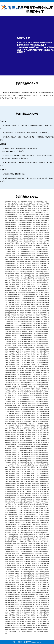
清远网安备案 (45, 401)
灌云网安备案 (37, 321)
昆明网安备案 (30, 391)
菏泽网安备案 (38, 401)
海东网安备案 (30, 444)
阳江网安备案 (45, 399)
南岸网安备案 (38, 333)
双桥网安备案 (30, 401)
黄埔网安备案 (20, 280)
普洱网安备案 (26, 274)
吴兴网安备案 (22, 319)
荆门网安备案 (41, 274)
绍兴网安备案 (32, 294)
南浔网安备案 (11, 301)
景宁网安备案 (45, 251)
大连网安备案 (15, 366)
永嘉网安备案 (23, 253)
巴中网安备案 (10, 407)
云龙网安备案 (29, 321)
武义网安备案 (23, 338)
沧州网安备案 (22, 245)
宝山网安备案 (33, 216)
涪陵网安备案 (41, 216)
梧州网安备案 (32, 292)
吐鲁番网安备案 (31, 346)
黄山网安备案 (30, 399)
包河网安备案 (37, 377)
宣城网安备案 (36, 208)
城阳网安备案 (27, 280)
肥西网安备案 (42, 280)
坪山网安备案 (8, 251)
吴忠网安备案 (10, 348)
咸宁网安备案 (22, 223)
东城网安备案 (38, 395)
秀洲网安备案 (34, 358)
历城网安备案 (11, 299)
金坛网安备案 (15, 385)
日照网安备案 (14, 225)
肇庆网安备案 (13, 262)
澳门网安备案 (32, 570)
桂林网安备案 (36, 311)
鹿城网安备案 (14, 381)
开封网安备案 (21, 370)
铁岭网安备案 (13, 212)
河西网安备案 (27, 364)
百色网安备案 (33, 578)
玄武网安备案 (20, 364)
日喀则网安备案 (35, 364)
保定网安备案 (24, 290)
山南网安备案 (41, 305)
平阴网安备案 (11, 218)
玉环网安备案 (43, 266)
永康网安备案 (33, 572)
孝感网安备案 (34, 260)
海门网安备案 (38, 342)
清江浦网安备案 (22, 383)
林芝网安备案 (14, 325)
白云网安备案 (41, 296)
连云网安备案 (8, 342)
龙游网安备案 (44, 317)
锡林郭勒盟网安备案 (27, 220)
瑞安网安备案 (26, 301)
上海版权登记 (31, 629)
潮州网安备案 (25, 407)
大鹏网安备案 (29, 227)
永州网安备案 (17, 214)
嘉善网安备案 (45, 338)
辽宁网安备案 (26, 414)
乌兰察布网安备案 (29, 568)
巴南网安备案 (45, 249)
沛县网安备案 (34, 360)
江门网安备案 (22, 247)
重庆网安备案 (43, 368)
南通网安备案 (21, 264)
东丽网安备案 (36, 286)
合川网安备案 (8, 399)
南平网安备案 (34, 352)
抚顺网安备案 (37, 325)
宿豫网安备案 (20, 360)
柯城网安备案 (22, 379)
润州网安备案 (20, 286)
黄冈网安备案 (32, 233)
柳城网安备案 (39, 202)
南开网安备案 (38, 344)
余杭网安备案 (30, 253)
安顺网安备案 (14, 329)
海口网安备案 (15, 393)
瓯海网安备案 (8, 340)
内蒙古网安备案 (10, 412)
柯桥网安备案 (20, 358)
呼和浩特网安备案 (36, 389)
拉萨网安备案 (8, 387)
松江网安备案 (15, 399)
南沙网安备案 (33, 574)
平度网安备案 (10, 239)
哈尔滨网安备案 (16, 387)
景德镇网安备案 (29, 373)
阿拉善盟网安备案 (29, 212)
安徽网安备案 (43, 262)
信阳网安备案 (15, 401)
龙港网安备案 (21, 268)
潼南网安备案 (18, 412)
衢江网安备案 (30, 455)
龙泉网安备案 (32, 239)
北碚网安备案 (32, 237)
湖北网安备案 (8, 401)
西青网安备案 (29, 270)
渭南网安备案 (42, 307)
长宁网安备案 (29, 498)
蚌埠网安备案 (21, 313)
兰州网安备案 (30, 424)
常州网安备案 (15, 333)
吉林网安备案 (33, 414)
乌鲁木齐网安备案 (40, 387)
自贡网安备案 (28, 484)
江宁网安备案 (32, 241)
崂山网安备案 (28, 496)
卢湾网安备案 (28, 264)
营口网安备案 (33, 555)
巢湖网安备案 (25, 239)
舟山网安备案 (23, 249)
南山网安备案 (37, 315)
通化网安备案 (29, 325)
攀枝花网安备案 (35, 309)
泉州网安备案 (15, 395)
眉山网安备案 (40, 407)
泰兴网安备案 (27, 360)
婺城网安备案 (29, 379)
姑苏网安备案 (23, 344)
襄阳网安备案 (21, 311)
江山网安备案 (15, 338)
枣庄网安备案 (23, 331)
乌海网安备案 (17, 348)
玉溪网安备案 (12, 350)
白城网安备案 (44, 270)
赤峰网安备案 (29, 327)
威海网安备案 (17, 235)
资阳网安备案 (38, 212)
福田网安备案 (28, 436)
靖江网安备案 (44, 381)
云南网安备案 (16, 405)
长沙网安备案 (8, 393)
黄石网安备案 (28, 370)
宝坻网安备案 (43, 210)
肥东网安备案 (18, 299)
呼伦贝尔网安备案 (38, 272)
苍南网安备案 (14, 229)
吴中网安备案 (30, 385)
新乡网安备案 (33, 274)
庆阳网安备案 (23, 231)
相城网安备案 (12, 364)
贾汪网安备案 (36, 268)
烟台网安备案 (33, 518)
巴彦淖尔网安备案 (33, 257)
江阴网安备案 (33, 516)
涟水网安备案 (44, 321)
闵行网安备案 (12, 354)
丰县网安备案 (28, 430)
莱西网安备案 (44, 227)
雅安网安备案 (23, 403)
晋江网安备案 (37, 225)
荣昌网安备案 (17, 407)
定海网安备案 (14, 379)
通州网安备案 (27, 362)
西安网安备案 (12, 389)
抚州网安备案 (25, 235)
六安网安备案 (36, 262)
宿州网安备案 (8, 395)
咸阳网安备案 (14, 327)
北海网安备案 (43, 206)
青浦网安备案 (17, 204)
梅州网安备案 (32, 214)
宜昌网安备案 (38, 329)
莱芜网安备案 (17, 239)
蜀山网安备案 (20, 356)
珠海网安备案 (30, 461)
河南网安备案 (8, 403)
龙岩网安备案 (45, 331)
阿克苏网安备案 (29, 288)
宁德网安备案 (25, 294)
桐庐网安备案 (36, 210)
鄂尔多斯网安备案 (27, 523)
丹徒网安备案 (29, 323)
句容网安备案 (15, 344)
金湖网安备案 (34, 284)
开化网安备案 (20, 282)
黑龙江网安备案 (41, 414)
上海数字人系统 (23, 629)
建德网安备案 (26, 218)
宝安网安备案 (33, 296)
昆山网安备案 (26, 278)
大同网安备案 (28, 368)
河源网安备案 (31, 202)
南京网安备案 (45, 395)
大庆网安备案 (29, 525)
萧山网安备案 (28, 268)
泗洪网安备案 (32, 510)
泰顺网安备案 (28, 210)
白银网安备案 (28, 486)
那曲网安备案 (43, 286)
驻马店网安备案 (9, 405)
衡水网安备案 (44, 220)
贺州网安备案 (11, 276)
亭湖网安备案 (30, 383)
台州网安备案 (10, 237)
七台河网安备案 (10, 243)
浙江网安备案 (40, 294)
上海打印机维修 (21, 631)
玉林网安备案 (29, 551)
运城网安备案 (33, 580)
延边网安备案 (39, 255)
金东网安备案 (12, 358)
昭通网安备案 (22, 329)
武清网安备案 (45, 397)
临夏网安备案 (10, 206)
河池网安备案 (25, 214)
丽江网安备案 (33, 521)
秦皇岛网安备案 (33, 348)
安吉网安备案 (38, 338)
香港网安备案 (23, 255)
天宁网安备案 (22, 323)
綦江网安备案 (33, 412)
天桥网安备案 (14, 317)
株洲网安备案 (36, 370)
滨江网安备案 (30, 529)
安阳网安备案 (13, 311)
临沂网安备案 (38, 399)
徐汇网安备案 (23, 333)
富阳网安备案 (17, 241)
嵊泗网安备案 (8, 338)
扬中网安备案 (30, 449)
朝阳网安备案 (41, 278)
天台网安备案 (33, 299)
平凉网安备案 (17, 257)
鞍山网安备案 (23, 346)
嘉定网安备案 (29, 603)
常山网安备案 (41, 299)
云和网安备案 (30, 531)
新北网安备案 (8, 344)
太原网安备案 (44, 389)
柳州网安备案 (42, 350)
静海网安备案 (41, 218)
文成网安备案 (18, 218)
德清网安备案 (44, 379)
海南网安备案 (21, 208)
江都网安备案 (30, 342)
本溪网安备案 (20, 307)
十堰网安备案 (27, 350)
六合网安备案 (8, 255)
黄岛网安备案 (15, 336)
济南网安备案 (38, 393)
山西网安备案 (40, 410)
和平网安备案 (45, 385)
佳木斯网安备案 (31, 255)
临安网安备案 (22, 229)
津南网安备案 (15, 255)
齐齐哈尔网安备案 (44, 364)
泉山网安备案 (18, 303)
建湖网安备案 (28, 490)
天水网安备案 (34, 307)
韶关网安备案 (40, 292)
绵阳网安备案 (41, 348)
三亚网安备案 (43, 370)
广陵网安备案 (20, 362)
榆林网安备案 (25, 257)
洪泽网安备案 (15, 342)
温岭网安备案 (40, 239)
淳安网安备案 (32, 204)
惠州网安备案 (44, 223)
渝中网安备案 (44, 375)
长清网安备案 (34, 280)
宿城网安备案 (37, 381)
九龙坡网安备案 (25, 296)
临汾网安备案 (14, 245)
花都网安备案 (29, 547)
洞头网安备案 (37, 319)
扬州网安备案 (30, 249)
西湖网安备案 (41, 301)
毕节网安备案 (43, 309)
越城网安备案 (37, 379)
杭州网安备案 (23, 395)
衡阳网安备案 (45, 329)
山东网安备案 (40, 235)
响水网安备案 (38, 253)
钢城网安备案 (28, 584)
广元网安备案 (12, 260)
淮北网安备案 (37, 373)
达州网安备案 (23, 401)
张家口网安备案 (10, 274)
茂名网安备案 (10, 235)
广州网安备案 (30, 393)
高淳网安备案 (33, 218)
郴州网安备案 (29, 223)
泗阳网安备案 (14, 321)
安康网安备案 (42, 243)
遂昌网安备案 (29, 317)
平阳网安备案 (10, 241)
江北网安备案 (27, 354)
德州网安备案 (28, 208)
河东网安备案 (28, 488)
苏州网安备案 (29, 375)
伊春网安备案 (37, 270)
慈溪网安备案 (30, 453)
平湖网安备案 (18, 301)
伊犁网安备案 (10, 257)
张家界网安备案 (42, 260)
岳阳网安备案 (25, 292)
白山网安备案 (12, 307)
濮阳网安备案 (37, 245)
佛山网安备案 (43, 311)
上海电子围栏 (40, 631)
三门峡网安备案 (34, 599)
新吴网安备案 (30, 527)
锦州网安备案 (28, 541)
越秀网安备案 (14, 377)
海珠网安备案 (42, 354)
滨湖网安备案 (34, 362)
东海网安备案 (26, 303)
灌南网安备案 (27, 284)
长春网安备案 (24, 387)
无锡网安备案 (43, 313)
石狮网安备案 (33, 576)
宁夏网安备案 (26, 412)
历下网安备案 (12, 356)
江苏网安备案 (21, 315)
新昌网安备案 (14, 319)
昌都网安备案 (45, 344)
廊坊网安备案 (10, 233)
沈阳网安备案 (31, 387)
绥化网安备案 (29, 601)
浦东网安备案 (14, 375)
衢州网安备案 (13, 264)
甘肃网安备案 (11, 414)
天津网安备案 (15, 397)
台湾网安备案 (44, 229)
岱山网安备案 (42, 356)
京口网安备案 (11, 305)
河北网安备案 (17, 410)
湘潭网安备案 (34, 350)
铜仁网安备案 (39, 290)
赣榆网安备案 (42, 360)
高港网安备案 (11, 303)
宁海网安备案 (44, 319)
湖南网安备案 (15, 202)
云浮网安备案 (32, 410)
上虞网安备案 (30, 338)
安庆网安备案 (32, 235)
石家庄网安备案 (27, 422)
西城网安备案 (22, 375)
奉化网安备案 (15, 340)
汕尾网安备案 (36, 206)
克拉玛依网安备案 (24, 366)
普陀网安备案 (10, 296)
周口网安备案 (15, 403)
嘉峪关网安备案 (33, 366)
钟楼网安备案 (32, 508)
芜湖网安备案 (29, 225)
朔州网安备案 (25, 348)
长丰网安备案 (28, 266)
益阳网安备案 (28, 566)
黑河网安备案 (31, 592)
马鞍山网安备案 (45, 247)
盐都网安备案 (12, 362)
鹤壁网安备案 (10, 292)
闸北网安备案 (38, 249)
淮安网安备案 (28, 586)
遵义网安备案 (29, 442)
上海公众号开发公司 (31, 631)
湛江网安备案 (18, 276)
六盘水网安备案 (31, 463)
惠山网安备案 (45, 342)
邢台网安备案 (27, 309)
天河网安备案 (44, 315)
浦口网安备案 (22, 270)
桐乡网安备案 (13, 268)
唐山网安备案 (36, 368)
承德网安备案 (30, 553)
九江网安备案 (30, 331)
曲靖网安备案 (13, 370)
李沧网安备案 (32, 514)
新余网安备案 (13, 313)
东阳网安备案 (15, 253)
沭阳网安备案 (30, 340)
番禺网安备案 (15, 251)
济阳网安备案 (30, 251)
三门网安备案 (12, 282)
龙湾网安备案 (42, 358)
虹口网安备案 (25, 237)
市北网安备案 (30, 457)
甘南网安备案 (38, 397)
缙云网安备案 (38, 336)
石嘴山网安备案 (13, 368)
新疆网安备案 (18, 414)
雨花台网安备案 (27, 286)
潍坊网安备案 (26, 276)
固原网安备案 (22, 327)
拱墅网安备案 (23, 340)
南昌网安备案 (45, 393)
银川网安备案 (27, 389)
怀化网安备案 (13, 208)
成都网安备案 (15, 391)
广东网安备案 (28, 588)
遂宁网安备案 (29, 245)
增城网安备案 (32, 594)
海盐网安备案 (29, 319)
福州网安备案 (29, 549)
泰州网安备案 (10, 204)
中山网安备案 (39, 405)
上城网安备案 (29, 381)
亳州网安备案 (27, 352)
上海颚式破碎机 (13, 631)
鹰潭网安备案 (10, 294)
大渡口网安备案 (31, 533)
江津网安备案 (25, 204)
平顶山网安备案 (30, 329)
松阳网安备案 (26, 299)
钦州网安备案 (37, 223)
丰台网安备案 (17, 296)
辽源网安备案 (15, 346)
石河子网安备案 (26, 243)
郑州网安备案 (38, 391)
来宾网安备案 (8, 331)
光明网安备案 (40, 237)
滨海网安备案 (43, 268)
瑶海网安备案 (30, 336)
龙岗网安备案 (12, 280)
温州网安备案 (42, 352)
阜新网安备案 (18, 243)
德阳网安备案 (18, 274)
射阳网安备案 (41, 303)
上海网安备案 (37, 375)
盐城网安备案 (17, 237)
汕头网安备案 (15, 331)
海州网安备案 (14, 383)
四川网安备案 (32, 407)
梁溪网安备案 (8, 385)
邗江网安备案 (38, 383)
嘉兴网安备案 (8, 333)
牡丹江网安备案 (27, 582)
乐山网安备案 (28, 590)
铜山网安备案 (20, 284)
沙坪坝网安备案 (29, 315)
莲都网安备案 (44, 377)
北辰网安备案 (40, 241)
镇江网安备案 (30, 459)
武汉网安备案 (45, 391)
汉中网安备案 (29, 272)
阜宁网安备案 (42, 284)
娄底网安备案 (40, 233)
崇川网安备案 (45, 383)
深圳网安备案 (13, 373)
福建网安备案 (11, 278)
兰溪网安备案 (27, 282)
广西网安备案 (40, 214)
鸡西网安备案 (8, 346)
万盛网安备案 (30, 403)
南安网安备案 (17, 216)
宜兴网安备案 (29, 543)
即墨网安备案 (13, 266)
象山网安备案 (33, 301)
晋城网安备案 (37, 220)
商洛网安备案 (30, 231)
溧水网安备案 (29, 229)
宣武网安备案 (20, 354)
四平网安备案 (8, 366)
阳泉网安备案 (37, 327)
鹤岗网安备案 (22, 325)
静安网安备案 (33, 278)
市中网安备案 (29, 377)
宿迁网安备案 (23, 399)
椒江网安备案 (45, 336)
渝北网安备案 (36, 264)
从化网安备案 (37, 227)
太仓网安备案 (45, 253)
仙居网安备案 (37, 317)
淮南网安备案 (17, 294)
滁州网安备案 (41, 276)
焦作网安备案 (27, 260)
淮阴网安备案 (30, 451)
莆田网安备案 (32, 535)
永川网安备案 (22, 227)
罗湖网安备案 (34, 354)
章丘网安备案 (21, 266)
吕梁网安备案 (33, 539)
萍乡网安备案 (20, 352)
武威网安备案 (37, 288)
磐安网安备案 (32, 512)
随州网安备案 (10, 214)
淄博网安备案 (12, 352)
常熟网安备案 (18, 305)
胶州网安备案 (23, 251)
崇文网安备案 (13, 315)
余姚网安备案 (22, 381)
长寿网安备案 (13, 210)
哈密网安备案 (44, 325)
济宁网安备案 (21, 262)
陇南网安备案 (21, 212)
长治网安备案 (20, 309)
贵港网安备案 (14, 247)
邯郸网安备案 (44, 327)
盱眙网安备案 (33, 303)
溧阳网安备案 (12, 286)
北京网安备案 (8, 397)
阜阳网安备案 (38, 331)
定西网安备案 (18, 220)
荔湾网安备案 (8, 336)
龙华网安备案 (43, 264)
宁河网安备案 (40, 607)
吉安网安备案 (28, 262)
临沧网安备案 (20, 260)
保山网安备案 (29, 502)
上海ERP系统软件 (40, 629)
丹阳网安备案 (23, 385)
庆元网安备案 (36, 266)
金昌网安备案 (39, 346)
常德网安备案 (32, 537)
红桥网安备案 (33, 305)
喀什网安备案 (14, 272)
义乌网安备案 (29, 545)
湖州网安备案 (36, 313)
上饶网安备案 (22, 225)
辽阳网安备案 (15, 231)
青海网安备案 (41, 412)
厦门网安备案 (15, 249)
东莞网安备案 (45, 403)
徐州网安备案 (43, 208)
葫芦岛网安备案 (18, 206)
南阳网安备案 (40, 204)
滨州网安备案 (33, 597)
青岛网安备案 (21, 373)
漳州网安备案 (28, 313)
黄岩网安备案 (28, 434)
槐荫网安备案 (23, 336)
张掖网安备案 (22, 272)
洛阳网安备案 (20, 350)
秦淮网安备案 (44, 323)
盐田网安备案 (45, 333)
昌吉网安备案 (27, 307)
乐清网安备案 (42, 282)
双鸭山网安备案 (31, 506)
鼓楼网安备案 (38, 385)
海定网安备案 (30, 333)
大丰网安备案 (23, 342)
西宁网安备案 (20, 389)
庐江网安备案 (38, 251)
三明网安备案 (44, 373)
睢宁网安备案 (45, 340)
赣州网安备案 (33, 276)
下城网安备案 (12, 360)
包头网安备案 (21, 368)
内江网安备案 (17, 233)
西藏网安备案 (8, 629)
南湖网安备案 (28, 432)
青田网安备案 (27, 356)
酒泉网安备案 (34, 243)
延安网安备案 (44, 288)
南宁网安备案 (23, 393)
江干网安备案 (28, 492)
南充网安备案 (30, 397)
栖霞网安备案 (26, 305)
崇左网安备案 (29, 440)
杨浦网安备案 (14, 227)
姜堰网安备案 (12, 284)
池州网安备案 (33, 609)
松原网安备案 (13, 288)
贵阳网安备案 (23, 391)
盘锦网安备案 (11, 220)
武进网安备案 (42, 362)
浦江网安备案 (28, 494)
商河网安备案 (21, 210)
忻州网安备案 (16, 290)
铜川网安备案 (41, 366)
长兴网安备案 (27, 358)
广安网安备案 (24, 405)
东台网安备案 (25, 241)
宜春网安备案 (37, 247)
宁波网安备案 (28, 438)
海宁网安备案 (34, 282)
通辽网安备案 (12, 309)
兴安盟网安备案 (38, 231)
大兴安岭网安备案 (27, 206)
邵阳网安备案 (28, 311)
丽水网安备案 (44, 225)
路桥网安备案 (34, 356)
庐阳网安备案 (22, 317)
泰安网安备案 (29, 247)
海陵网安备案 (22, 321)
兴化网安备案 (38, 340)
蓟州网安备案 (37, 229)
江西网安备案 (8, 249)
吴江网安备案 (37, 323)
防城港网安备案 (23, 202)
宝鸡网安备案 (33, 465)
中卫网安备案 (30, 504)
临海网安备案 (8, 253)
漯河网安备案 (14, 223)
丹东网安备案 (21, 288)
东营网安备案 (29, 500)
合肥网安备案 (23, 397)
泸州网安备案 (31, 290)
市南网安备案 (22, 377)
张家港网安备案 (14, 270)
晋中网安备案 (42, 257)
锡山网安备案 (14, 323)
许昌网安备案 (25, 233)
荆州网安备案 (44, 245)
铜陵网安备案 (10, 216)
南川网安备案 (31, 405)
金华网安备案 (18, 278)
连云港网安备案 (25, 216)
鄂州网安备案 (17, 292)
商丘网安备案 (8, 202)
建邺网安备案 (30, 344)
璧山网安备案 (25, 410)
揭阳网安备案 (10, 410)
